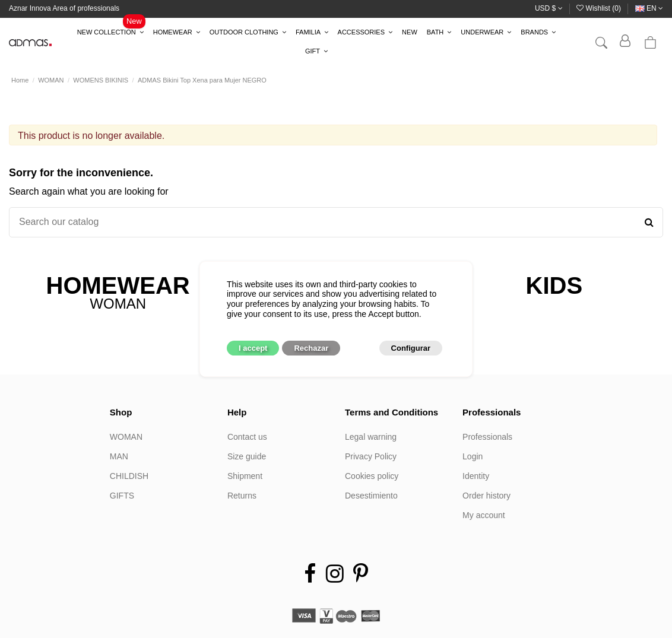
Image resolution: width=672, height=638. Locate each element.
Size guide (247, 456)
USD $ (549, 8)
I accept (253, 348)
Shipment (245, 476)
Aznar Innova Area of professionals (64, 8)
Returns (242, 496)
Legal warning (371, 437)
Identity (476, 476)
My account (484, 515)
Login (473, 456)
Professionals (487, 437)
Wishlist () (600, 8)
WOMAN (126, 437)
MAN (119, 456)
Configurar (411, 348)
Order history (486, 496)
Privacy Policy (371, 456)
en (649, 8)
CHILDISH (129, 476)
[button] (110, 33)
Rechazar (311, 348)
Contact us (247, 437)
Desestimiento (371, 496)
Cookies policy (372, 476)
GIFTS (122, 496)
